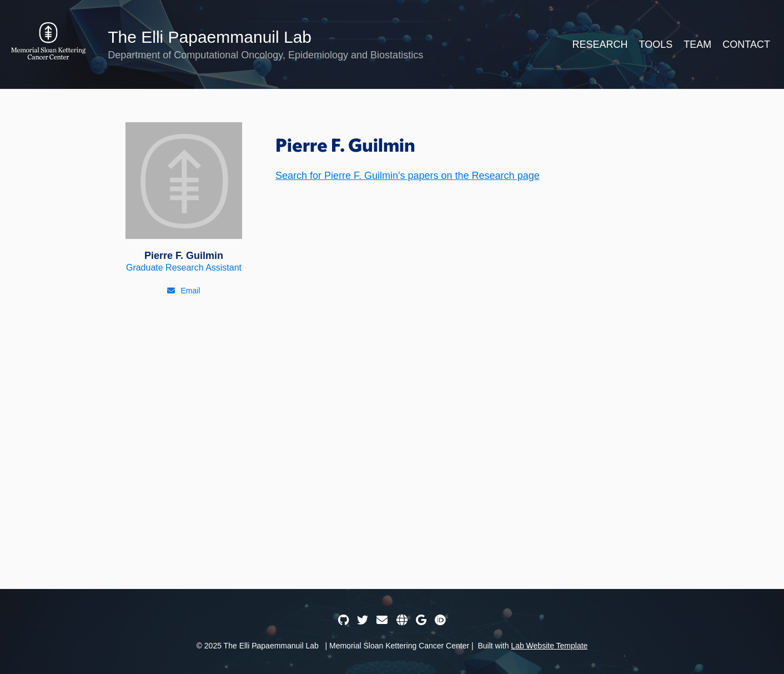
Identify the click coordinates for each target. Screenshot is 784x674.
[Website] (402, 620)
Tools (656, 44)
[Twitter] (363, 620)
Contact (746, 44)
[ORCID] (440, 620)
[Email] (184, 291)
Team (697, 44)
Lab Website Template (549, 646)
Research (600, 44)
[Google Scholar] (421, 620)
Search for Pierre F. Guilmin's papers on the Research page (408, 176)
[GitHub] (343, 620)
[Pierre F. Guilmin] (184, 198)
